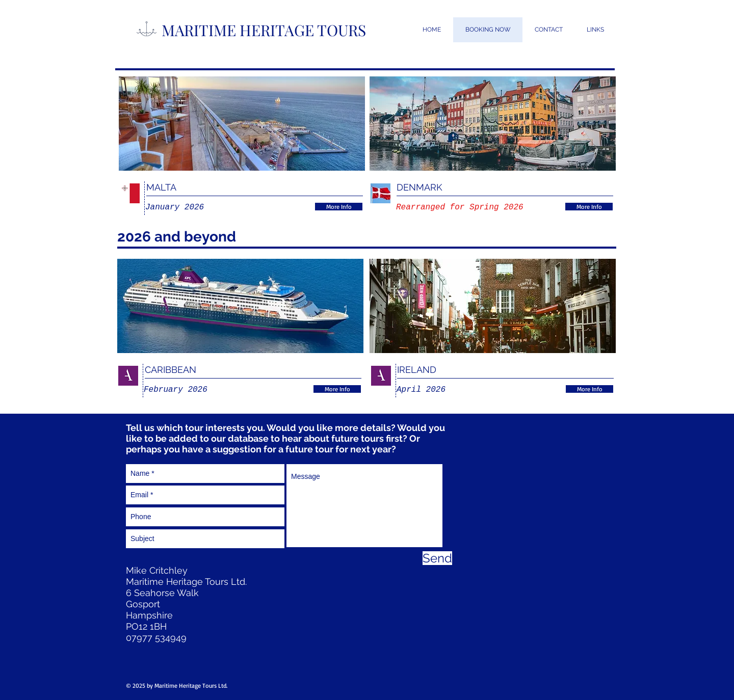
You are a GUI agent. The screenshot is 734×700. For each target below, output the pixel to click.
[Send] (437, 558)
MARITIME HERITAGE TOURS (264, 30)
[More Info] (339, 207)
